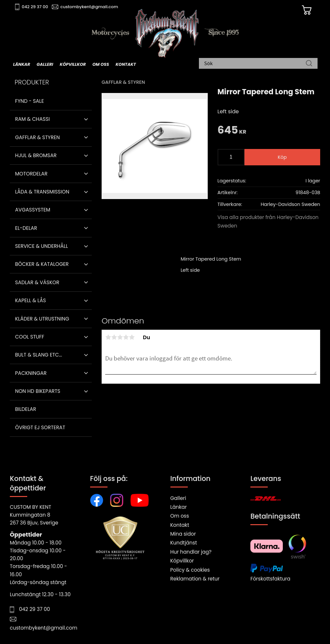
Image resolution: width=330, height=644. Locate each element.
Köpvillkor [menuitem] (73, 64)
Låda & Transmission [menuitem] (42, 192)
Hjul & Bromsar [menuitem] (36, 155)
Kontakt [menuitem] (126, 64)
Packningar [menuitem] (31, 373)
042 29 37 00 (35, 7)
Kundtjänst (184, 543)
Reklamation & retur (195, 579)
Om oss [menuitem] (101, 64)
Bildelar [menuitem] (26, 409)
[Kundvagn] (307, 10)
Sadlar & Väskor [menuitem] (37, 282)
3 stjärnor (120, 337)
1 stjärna (108, 337)
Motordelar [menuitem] (31, 174)
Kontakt (180, 525)
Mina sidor (183, 534)
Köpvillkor (182, 561)
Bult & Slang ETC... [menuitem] (39, 355)
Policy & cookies (190, 570)
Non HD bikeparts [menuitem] (38, 391)
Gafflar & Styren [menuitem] (37, 137)
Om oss (180, 516)
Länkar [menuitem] (22, 64)
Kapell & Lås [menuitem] (30, 300)
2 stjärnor (114, 337)
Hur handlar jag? (191, 552)
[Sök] (309, 64)
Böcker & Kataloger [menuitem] (42, 264)
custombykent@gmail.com (89, 7)
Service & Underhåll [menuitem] (41, 246)
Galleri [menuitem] (45, 64)
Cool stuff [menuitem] (30, 337)
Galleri (178, 498)
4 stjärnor (126, 337)
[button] (86, 119)
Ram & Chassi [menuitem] (32, 119)
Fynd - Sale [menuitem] (29, 101)
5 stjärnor (132, 337)
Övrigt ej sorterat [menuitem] (40, 427)
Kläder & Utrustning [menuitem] (42, 319)
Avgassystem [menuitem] (33, 210)
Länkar (179, 507)
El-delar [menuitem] (26, 228)
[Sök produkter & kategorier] (255, 64)
